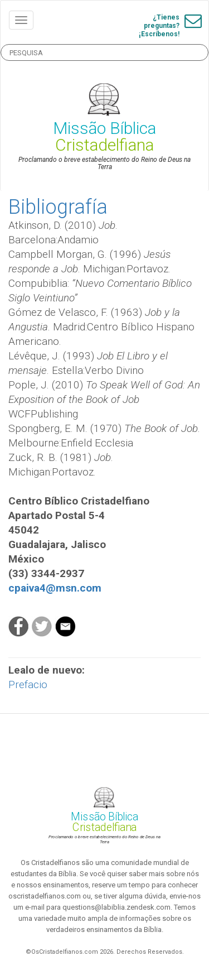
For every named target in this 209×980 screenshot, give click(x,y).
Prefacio (28, 684)
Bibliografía (58, 207)
